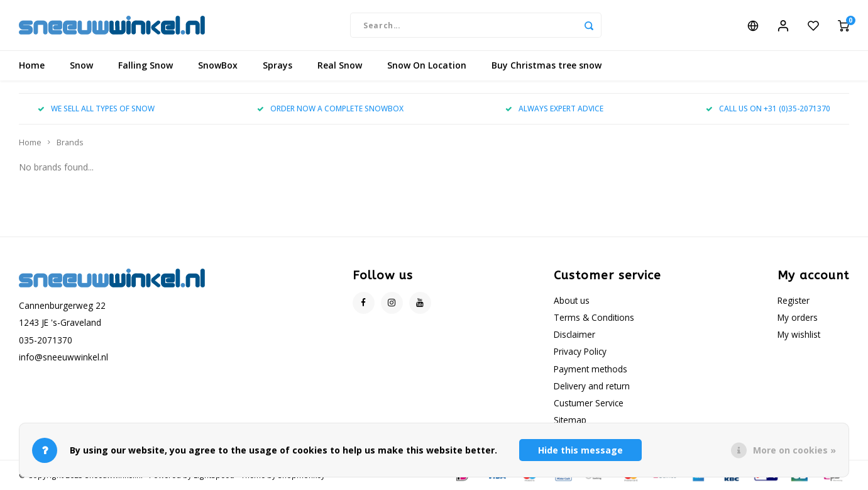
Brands (70, 142)
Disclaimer (574, 334)
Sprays (277, 66)
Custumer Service (589, 403)
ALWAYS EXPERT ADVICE (554, 109)
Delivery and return (592, 386)
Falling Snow (146, 66)
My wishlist (799, 334)
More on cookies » (794, 450)
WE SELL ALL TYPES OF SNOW (96, 109)
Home (32, 66)
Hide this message (580, 450)
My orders (798, 317)
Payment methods (591, 369)
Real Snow (340, 66)
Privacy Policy (580, 351)
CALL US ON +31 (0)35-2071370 (768, 109)
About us (572, 300)
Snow (81, 66)
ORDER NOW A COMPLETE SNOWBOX (330, 109)
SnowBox (218, 66)
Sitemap (570, 420)
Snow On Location (427, 66)
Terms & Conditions (594, 317)
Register (794, 300)
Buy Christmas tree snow (547, 66)
